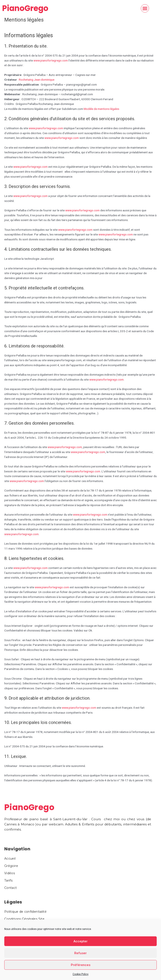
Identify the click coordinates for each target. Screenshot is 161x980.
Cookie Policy (80, 974)
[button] (145, 8)
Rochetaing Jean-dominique (37, 80)
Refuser (80, 953)
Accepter (80, 941)
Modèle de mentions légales (101, 109)
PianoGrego (25, 8)
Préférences (81, 965)
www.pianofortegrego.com (51, 60)
